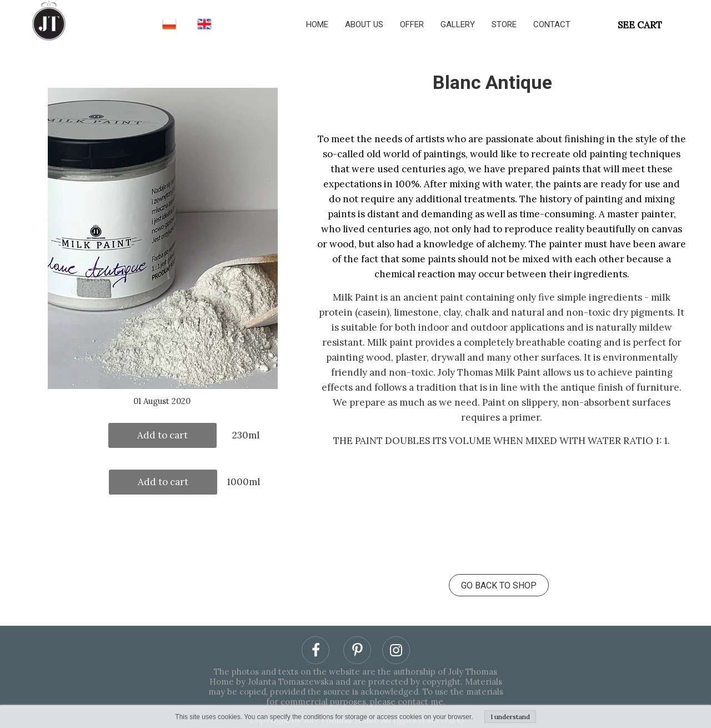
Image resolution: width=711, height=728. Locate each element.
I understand (510, 717)
